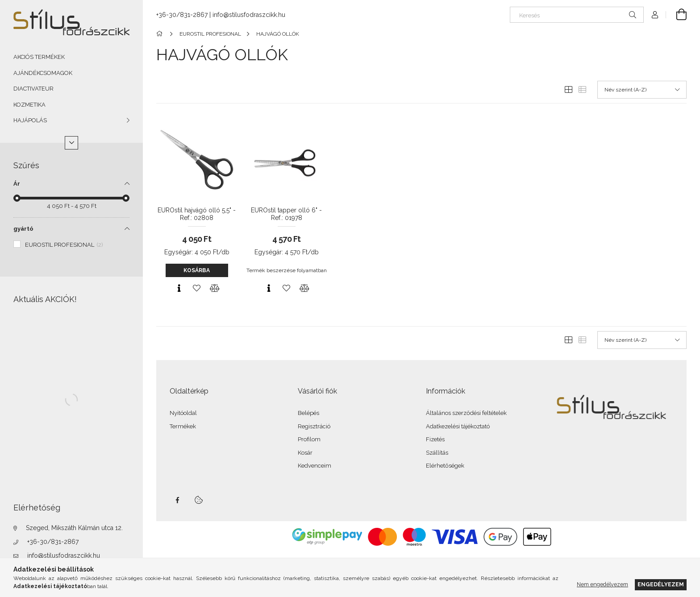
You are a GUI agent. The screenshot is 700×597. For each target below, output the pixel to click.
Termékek (183, 426)
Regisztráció (314, 426)
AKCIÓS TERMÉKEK (39, 57)
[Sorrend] (642, 90)
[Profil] (655, 15)
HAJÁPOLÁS (30, 120)
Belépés (308, 413)
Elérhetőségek (445, 466)
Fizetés (435, 439)
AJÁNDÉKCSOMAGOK (43, 73)
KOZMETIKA (29, 105)
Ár (17, 184)
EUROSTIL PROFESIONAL (64, 245)
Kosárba (197, 270)
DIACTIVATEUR (33, 89)
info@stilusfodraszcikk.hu (64, 556)
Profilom (309, 439)
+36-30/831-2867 (53, 542)
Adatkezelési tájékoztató (458, 426)
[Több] (71, 143)
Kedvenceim (315, 466)
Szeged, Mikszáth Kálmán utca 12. (74, 528)
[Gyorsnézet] (179, 288)
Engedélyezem (661, 584)
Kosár (305, 453)
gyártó (23, 229)
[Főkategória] (161, 34)
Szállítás (437, 453)
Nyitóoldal (183, 413)
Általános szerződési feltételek (466, 413)
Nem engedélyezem (602, 584)
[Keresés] (577, 15)
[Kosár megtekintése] (676, 15)
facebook (177, 500)
